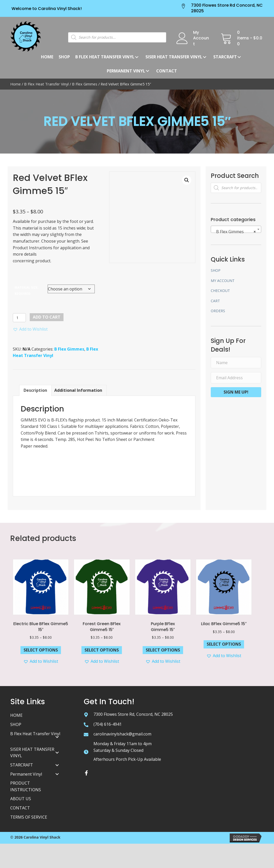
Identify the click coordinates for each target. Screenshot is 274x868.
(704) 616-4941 (108, 724)
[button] (30, 329)
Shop (216, 270)
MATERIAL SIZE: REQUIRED (27, 291)
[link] (47, 57)
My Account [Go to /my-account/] (201, 38)
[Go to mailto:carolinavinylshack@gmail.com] (86, 734)
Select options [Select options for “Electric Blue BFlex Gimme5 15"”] (41, 650)
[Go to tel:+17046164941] (86, 724)
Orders (218, 311)
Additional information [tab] (78, 390)
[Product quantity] (19, 318)
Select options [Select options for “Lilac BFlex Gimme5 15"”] (224, 644)
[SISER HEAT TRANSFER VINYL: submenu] (57, 753)
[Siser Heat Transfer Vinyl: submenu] (205, 57)
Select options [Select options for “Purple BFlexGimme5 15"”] (163, 650)
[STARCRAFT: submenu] (239, 57)
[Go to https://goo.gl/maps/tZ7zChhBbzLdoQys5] (86, 714)
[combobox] (236, 229)
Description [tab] (35, 390)
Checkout (220, 291)
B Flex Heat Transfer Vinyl (46, 84)
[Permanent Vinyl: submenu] (147, 71)
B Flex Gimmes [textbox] (234, 232)
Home (15, 84)
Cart (215, 301)
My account (223, 281)
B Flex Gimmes (85, 84)
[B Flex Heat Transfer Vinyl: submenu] (137, 57)
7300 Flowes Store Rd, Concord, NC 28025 (133, 714)
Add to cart (47, 317)
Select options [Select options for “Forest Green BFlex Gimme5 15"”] (102, 650)
